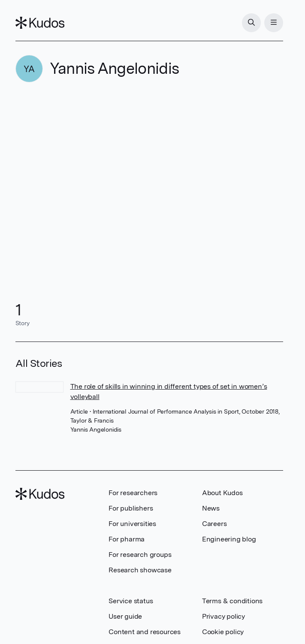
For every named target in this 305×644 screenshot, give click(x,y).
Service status (131, 601)
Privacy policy (223, 616)
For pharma (127, 539)
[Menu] (274, 23)
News (211, 508)
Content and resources (145, 632)
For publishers (131, 508)
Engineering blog (229, 539)
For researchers (133, 493)
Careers (214, 524)
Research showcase (140, 570)
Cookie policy (223, 632)
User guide (125, 616)
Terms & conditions (232, 601)
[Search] (251, 23)
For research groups (140, 555)
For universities (132, 524)
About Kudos (222, 493)
